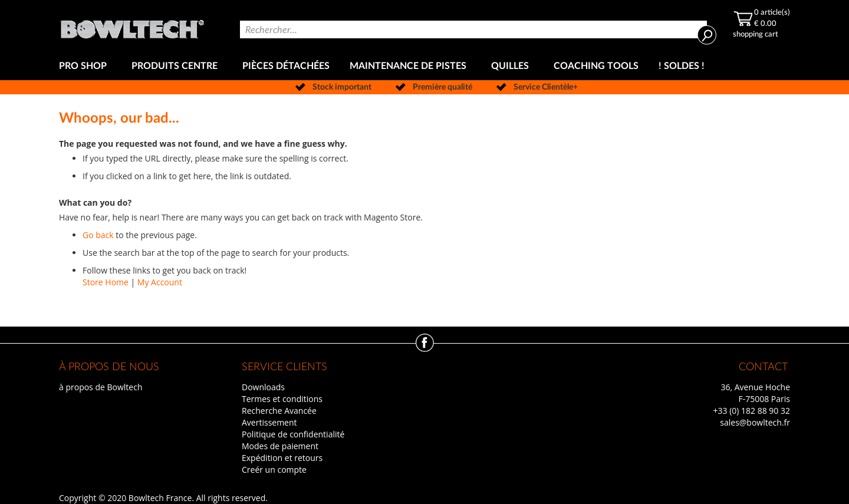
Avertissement (269, 422)
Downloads (263, 387)
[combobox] (473, 29)
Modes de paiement (280, 446)
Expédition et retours (282, 458)
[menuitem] (85, 66)
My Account (160, 282)
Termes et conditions (282, 399)
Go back (98, 235)
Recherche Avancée (279, 411)
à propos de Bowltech (101, 387)
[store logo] (132, 26)
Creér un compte (274, 470)
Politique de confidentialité (293, 434)
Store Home (106, 282)
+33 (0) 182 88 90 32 (751, 411)
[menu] (424, 66)
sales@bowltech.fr (755, 422)
